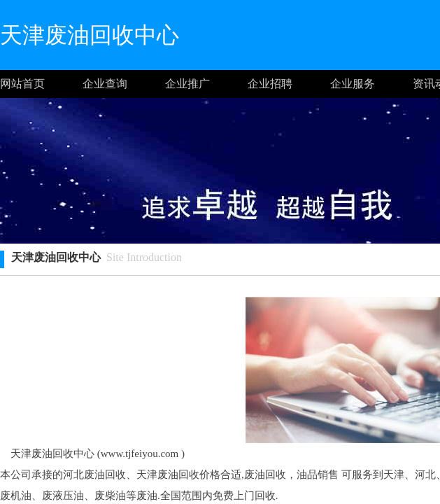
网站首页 (22, 84)
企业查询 (105, 84)
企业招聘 (270, 84)
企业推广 (187, 84)
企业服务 (353, 84)
